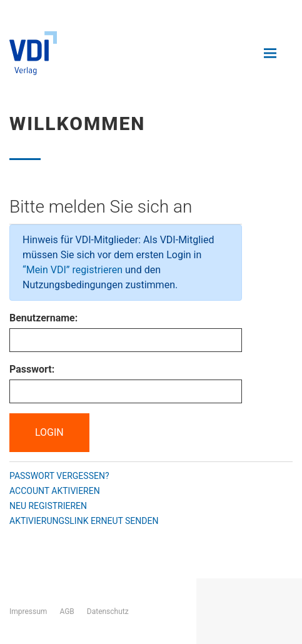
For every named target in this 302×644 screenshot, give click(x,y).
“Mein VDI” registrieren (73, 270)
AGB (67, 611)
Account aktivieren (55, 491)
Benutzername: (43, 318)
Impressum (28, 611)
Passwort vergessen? (59, 476)
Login (49, 432)
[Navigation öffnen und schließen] (270, 53)
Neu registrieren (48, 506)
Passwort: (32, 369)
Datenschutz (108, 611)
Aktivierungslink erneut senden (84, 521)
